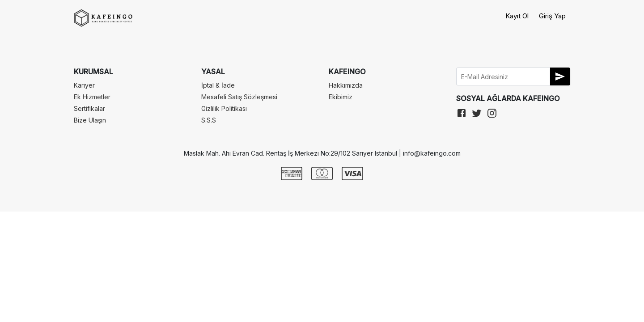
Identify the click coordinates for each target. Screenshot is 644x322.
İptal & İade (218, 85)
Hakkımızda (346, 85)
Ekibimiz (341, 97)
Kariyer (84, 85)
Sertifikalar (89, 108)
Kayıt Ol (517, 16)
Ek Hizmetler (92, 97)
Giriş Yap (552, 16)
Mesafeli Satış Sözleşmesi (239, 97)
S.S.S (209, 120)
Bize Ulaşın (90, 120)
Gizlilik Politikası (224, 108)
